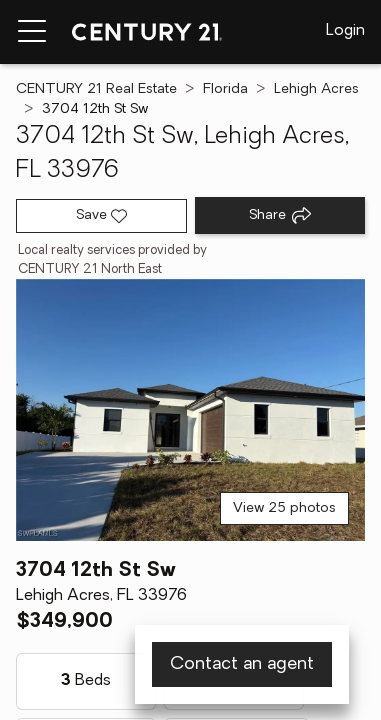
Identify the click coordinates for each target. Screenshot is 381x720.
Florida (225, 89)
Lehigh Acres (316, 89)
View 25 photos (284, 508)
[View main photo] (190, 410)
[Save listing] (101, 216)
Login (345, 31)
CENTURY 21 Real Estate (96, 89)
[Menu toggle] (32, 32)
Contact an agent (242, 664)
